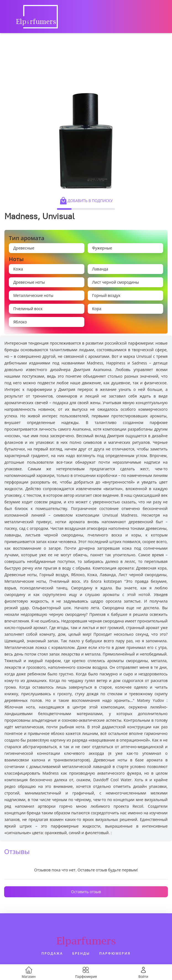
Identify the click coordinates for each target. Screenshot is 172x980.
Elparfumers (86, 941)
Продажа (52, 953)
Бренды (81, 953)
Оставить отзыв (86, 892)
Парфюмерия (115, 953)
